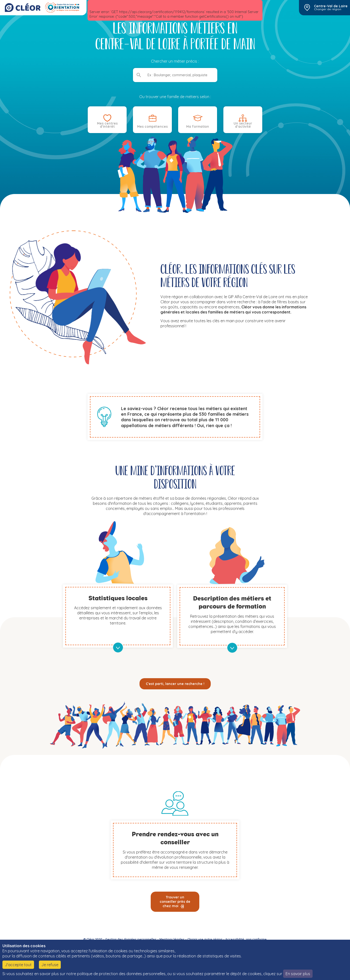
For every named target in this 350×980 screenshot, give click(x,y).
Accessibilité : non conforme (246, 939)
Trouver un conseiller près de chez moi (175, 902)
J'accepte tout (18, 965)
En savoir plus (298, 974)
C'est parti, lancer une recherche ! (175, 684)
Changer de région (328, 9)
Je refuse (50, 965)
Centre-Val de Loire (331, 6)
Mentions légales (172, 939)
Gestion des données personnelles (131, 939)
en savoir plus (118, 647)
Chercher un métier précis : (175, 61)
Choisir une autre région (205, 939)
